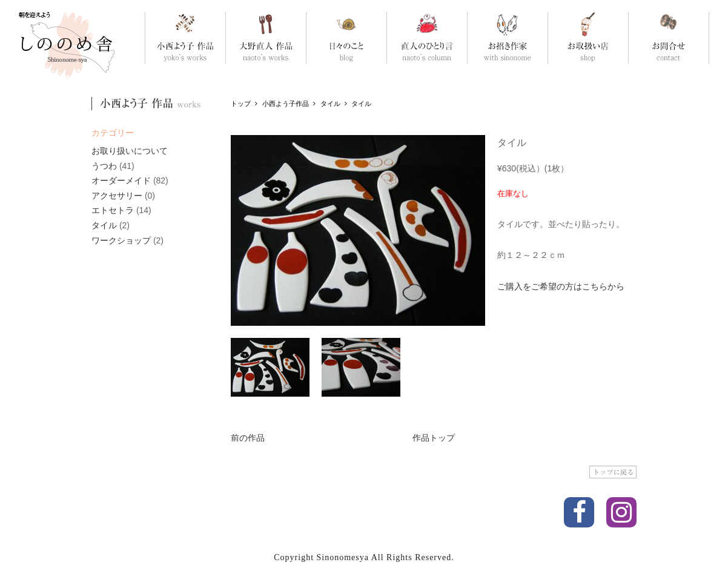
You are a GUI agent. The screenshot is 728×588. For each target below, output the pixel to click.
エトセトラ (113, 210)
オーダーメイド (121, 180)
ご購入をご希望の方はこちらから (561, 286)
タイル (104, 225)
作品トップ (434, 438)
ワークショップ (121, 240)
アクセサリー (117, 196)
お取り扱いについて (130, 151)
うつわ (104, 166)
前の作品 (248, 438)
